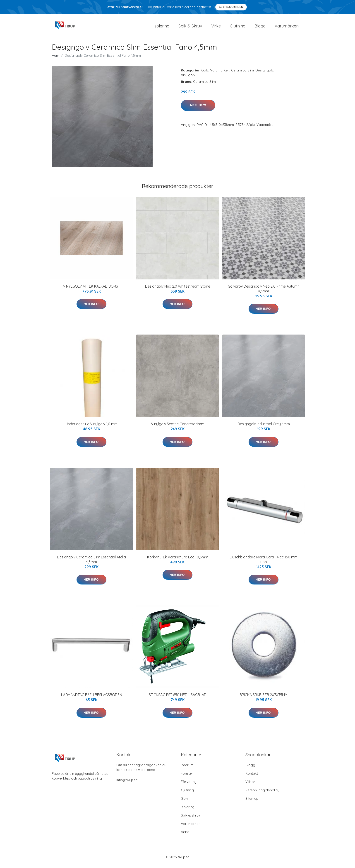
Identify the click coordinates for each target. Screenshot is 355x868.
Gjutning (238, 28)
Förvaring (189, 785)
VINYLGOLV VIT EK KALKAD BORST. (92, 289)
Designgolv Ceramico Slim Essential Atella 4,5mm (91, 563)
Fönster (187, 776)
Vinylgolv (188, 78)
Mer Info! (198, 108)
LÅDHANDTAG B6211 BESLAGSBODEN (92, 698)
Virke (216, 28)
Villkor (250, 785)
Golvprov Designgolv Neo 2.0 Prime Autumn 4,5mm (264, 292)
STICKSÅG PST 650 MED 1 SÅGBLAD (178, 698)
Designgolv (264, 73)
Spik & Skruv (190, 28)
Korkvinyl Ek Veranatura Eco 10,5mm (178, 560)
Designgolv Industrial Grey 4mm (264, 427)
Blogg (260, 28)
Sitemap (252, 802)
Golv (205, 73)
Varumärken (287, 28)
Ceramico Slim (242, 73)
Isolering (161, 28)
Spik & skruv (191, 818)
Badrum (187, 768)
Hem (55, 59)
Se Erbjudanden (231, 7)
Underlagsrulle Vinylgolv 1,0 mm (91, 427)
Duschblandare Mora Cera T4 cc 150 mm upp (264, 563)
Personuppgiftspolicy (262, 793)
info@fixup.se (127, 783)
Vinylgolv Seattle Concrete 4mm (178, 427)
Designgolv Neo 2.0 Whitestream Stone (178, 289)
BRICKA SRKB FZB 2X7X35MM (264, 698)
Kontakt (252, 776)
